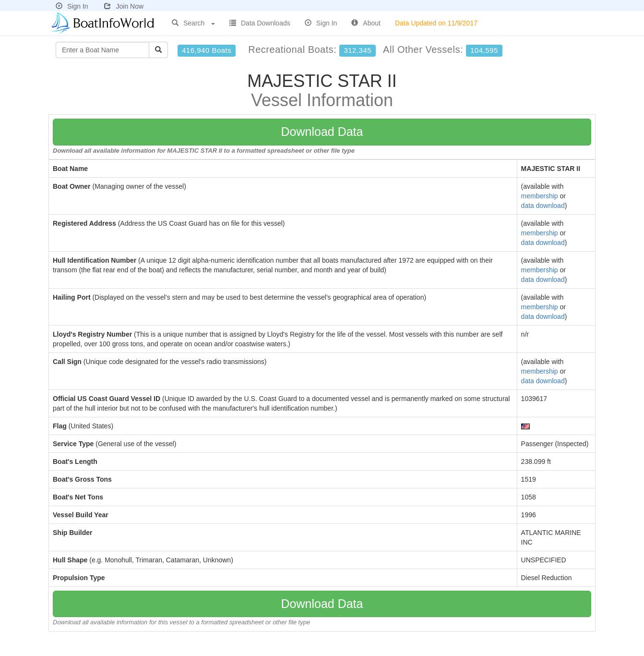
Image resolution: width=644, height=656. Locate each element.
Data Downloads (260, 23)
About (366, 23)
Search (193, 23)
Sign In (72, 6)
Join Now (124, 6)
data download (543, 206)
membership (540, 196)
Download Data (322, 132)
